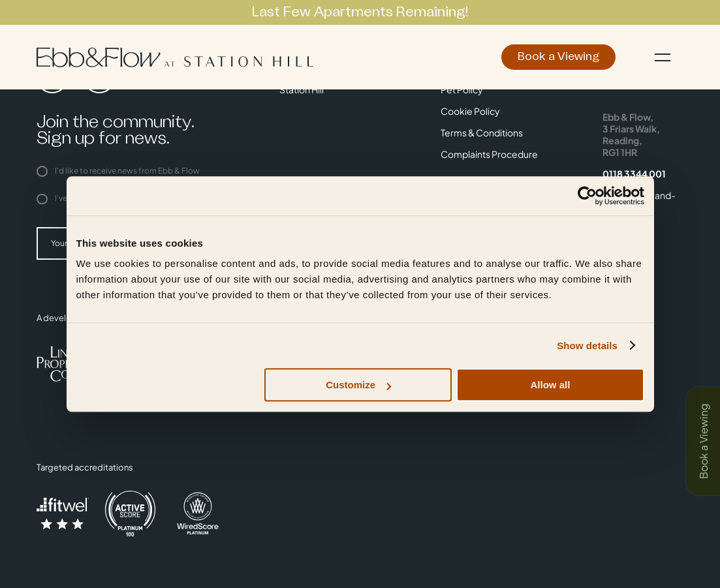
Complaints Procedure (489, 154)
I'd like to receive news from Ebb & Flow (118, 171)
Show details (587, 346)
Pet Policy (462, 89)
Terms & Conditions (482, 132)
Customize (358, 385)
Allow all (551, 385)
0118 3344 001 (634, 174)
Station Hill (302, 89)
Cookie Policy (470, 111)
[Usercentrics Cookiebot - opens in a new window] (587, 196)
